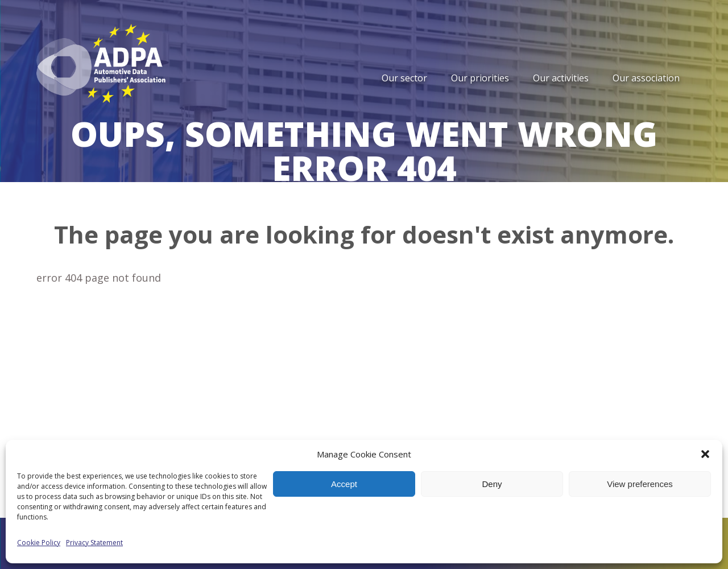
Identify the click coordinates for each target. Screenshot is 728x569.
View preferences (640, 484)
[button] (705, 454)
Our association (646, 78)
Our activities (561, 78)
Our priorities (480, 78)
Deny (492, 484)
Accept (344, 484)
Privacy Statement (94, 543)
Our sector (404, 78)
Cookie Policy (39, 543)
